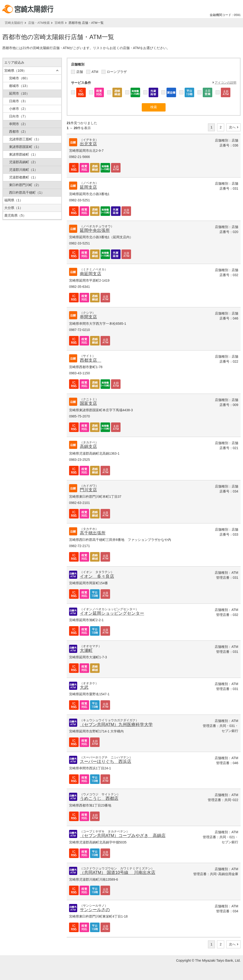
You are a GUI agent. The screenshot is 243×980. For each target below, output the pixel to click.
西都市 (18, 132)
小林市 (18, 109)
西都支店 (91, 360)
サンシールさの (95, 910)
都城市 (19, 86)
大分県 (14, 208)
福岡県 (14, 200)
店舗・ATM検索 (39, 23)
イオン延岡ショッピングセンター (112, 613)
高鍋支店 (88, 447)
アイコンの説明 (225, 83)
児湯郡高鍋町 (23, 162)
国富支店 (88, 403)
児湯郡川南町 (23, 170)
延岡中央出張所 (95, 230)
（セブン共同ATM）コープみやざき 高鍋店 (123, 836)
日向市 (18, 116)
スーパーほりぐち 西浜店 (106, 762)
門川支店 (88, 490)
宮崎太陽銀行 (14, 23)
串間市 (18, 124)
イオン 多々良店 (97, 576)
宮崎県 (59, 23)
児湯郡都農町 (23, 177)
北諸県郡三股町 (25, 139)
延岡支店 (88, 187)
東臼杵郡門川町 (25, 185)
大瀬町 (86, 650)
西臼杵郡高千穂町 (27, 193)
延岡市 (19, 93)
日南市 (18, 101)
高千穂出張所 (93, 533)
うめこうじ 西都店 (99, 798)
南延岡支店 (91, 274)
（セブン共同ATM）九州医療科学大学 (116, 725)
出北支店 (88, 144)
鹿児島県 (15, 215)
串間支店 (88, 317)
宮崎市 (19, 78)
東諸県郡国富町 (25, 147)
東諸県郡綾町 (23, 154)
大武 (84, 687)
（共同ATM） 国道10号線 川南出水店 (118, 873)
